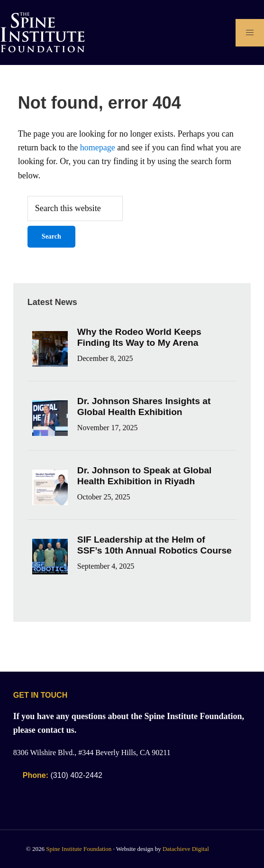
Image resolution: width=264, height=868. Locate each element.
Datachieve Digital (186, 849)
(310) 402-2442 (63, 775)
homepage (98, 148)
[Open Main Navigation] (250, 33)
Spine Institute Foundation (79, 849)
